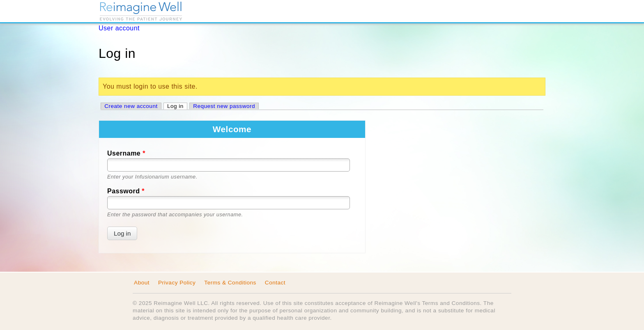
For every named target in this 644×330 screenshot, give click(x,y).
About (142, 283)
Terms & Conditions (230, 283)
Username (126, 153)
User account (119, 28)
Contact (275, 283)
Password (126, 191)
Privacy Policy (177, 283)
